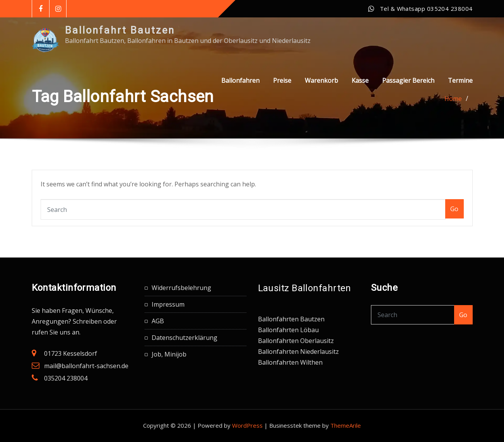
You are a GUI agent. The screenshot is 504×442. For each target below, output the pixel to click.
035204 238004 (66, 378)
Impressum (168, 304)
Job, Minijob (169, 354)
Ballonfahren (240, 80)
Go (454, 209)
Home (453, 99)
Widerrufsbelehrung (181, 288)
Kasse (360, 80)
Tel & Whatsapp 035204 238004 (426, 9)
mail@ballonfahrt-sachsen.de (86, 366)
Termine (460, 80)
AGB (158, 321)
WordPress (247, 425)
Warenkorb (321, 80)
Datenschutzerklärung (185, 338)
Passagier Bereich (408, 80)
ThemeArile (346, 425)
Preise (282, 80)
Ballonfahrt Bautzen (120, 30)
